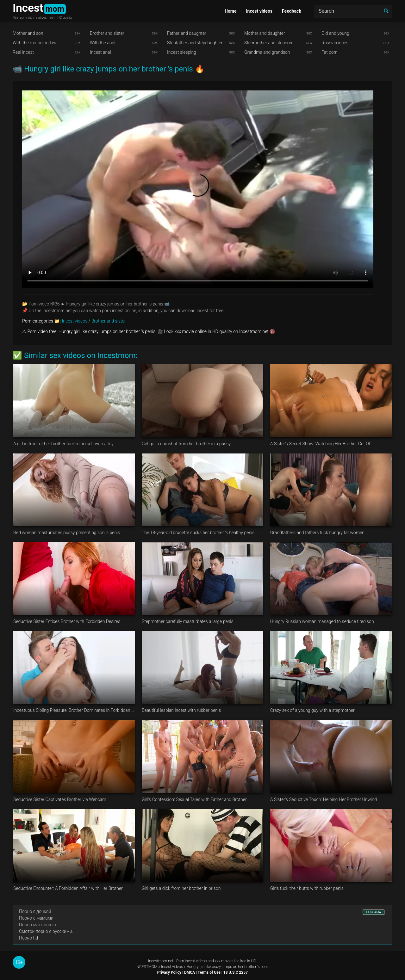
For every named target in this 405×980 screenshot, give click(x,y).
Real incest (23, 52)
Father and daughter (187, 33)
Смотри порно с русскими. (46, 931)
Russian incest (336, 43)
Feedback (292, 11)
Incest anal (100, 52)
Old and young (335, 33)
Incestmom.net (161, 961)
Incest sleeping (182, 52)
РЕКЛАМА (374, 912)
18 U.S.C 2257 (236, 972)
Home (231, 11)
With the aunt (103, 43)
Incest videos (259, 11)
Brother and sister (107, 33)
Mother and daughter (265, 33)
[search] (386, 11)
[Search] (353, 11)
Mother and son (28, 33)
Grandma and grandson (267, 52)
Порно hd (28, 938)
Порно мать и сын (37, 925)
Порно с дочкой (35, 911)
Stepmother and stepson (268, 43)
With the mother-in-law (35, 43)
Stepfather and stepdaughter (195, 43)
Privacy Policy (169, 972)
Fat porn (330, 52)
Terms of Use (209, 972)
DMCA (190, 972)
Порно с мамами (36, 918)
